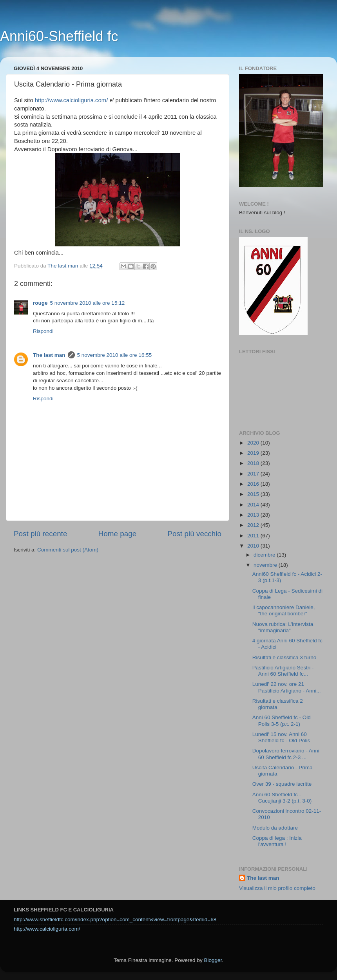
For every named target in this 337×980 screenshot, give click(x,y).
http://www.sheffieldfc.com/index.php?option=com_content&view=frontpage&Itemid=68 (115, 919)
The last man (49, 355)
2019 (254, 453)
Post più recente (41, 534)
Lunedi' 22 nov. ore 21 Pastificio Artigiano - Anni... (287, 687)
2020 (254, 443)
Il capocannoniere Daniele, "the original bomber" (284, 610)
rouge (40, 303)
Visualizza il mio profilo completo (277, 888)
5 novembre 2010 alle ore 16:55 (115, 355)
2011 (254, 536)
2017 (254, 474)
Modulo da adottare (275, 828)
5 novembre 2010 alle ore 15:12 (88, 303)
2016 (254, 484)
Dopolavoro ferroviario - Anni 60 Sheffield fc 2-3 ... (286, 754)
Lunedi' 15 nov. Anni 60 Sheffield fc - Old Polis (281, 737)
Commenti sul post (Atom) (68, 550)
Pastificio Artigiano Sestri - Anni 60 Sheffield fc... (283, 671)
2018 (254, 463)
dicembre (265, 555)
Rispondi (43, 331)
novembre (266, 565)
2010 (254, 546)
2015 (254, 494)
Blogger (213, 960)
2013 (254, 515)
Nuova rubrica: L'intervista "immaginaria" (283, 627)
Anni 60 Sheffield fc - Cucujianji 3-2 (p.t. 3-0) (282, 798)
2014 (254, 505)
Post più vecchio (194, 534)
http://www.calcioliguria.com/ (71, 100)
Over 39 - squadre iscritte (282, 784)
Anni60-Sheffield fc (59, 36)
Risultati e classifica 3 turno (284, 657)
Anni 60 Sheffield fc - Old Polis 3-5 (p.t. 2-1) (282, 721)
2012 (254, 525)
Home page (118, 534)
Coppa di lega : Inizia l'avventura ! (277, 841)
